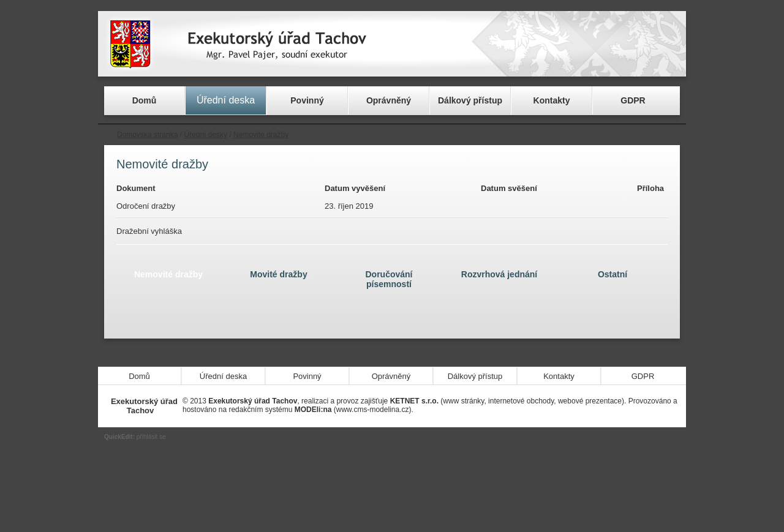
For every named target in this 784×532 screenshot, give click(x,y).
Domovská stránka (147, 135)
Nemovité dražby (261, 135)
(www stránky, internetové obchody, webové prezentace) (507, 401)
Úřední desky (205, 135)
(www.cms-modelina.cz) (353, 410)
